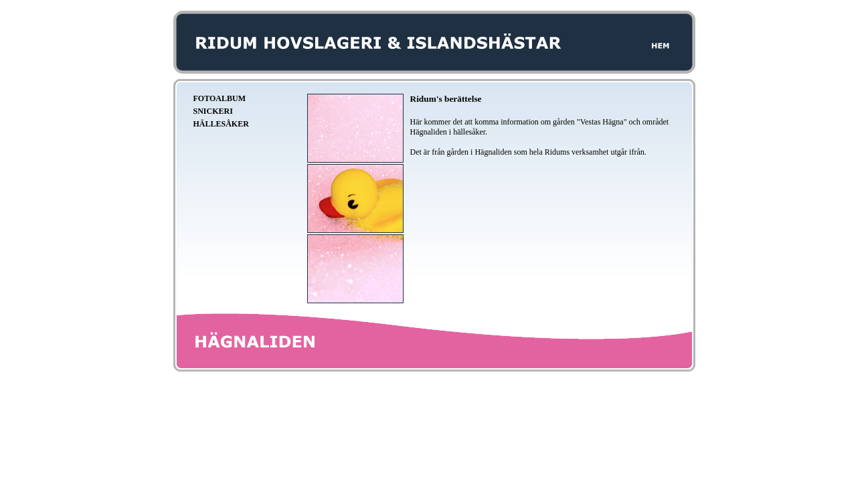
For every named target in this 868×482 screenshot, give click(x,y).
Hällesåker (221, 124)
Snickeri (213, 111)
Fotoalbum (220, 98)
